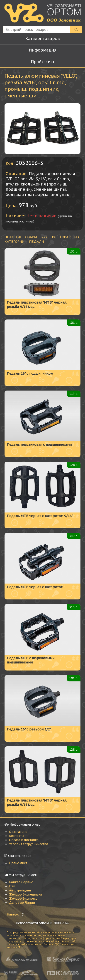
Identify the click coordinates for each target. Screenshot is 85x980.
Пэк (12, 886)
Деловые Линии (22, 903)
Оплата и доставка (24, 840)
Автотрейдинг (20, 890)
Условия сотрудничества (29, 844)
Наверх (13, 914)
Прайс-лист (18, 863)
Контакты (17, 836)
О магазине (18, 832)
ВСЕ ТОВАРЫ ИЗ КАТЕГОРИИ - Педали (42, 239)
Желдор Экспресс (23, 898)
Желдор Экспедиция (25, 894)
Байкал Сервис (21, 882)
